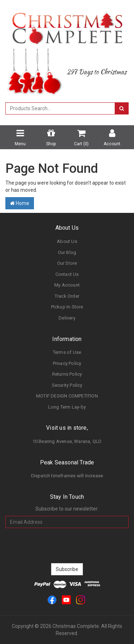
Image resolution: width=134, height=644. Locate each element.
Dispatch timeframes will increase (67, 476)
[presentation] (67, 546)
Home (20, 203)
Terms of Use (67, 352)
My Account (67, 285)
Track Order (67, 296)
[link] (52, 599)
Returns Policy (67, 374)
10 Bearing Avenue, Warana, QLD (67, 441)
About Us (67, 241)
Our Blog (67, 252)
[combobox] (60, 108)
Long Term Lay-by (67, 407)
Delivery (67, 318)
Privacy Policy (67, 363)
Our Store (67, 263)
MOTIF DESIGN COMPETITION (67, 396)
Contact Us (67, 274)
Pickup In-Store (67, 307)
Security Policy (67, 385)
